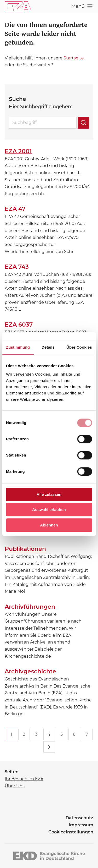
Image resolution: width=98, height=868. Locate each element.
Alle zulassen (49, 494)
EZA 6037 (19, 325)
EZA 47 (15, 209)
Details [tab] (48, 347)
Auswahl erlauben (49, 510)
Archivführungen (30, 607)
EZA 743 (17, 267)
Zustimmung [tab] (18, 347)
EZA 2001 (18, 151)
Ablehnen (49, 525)
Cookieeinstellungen (71, 832)
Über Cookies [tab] (79, 347)
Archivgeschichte (30, 671)
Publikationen (25, 549)
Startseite (74, 58)
